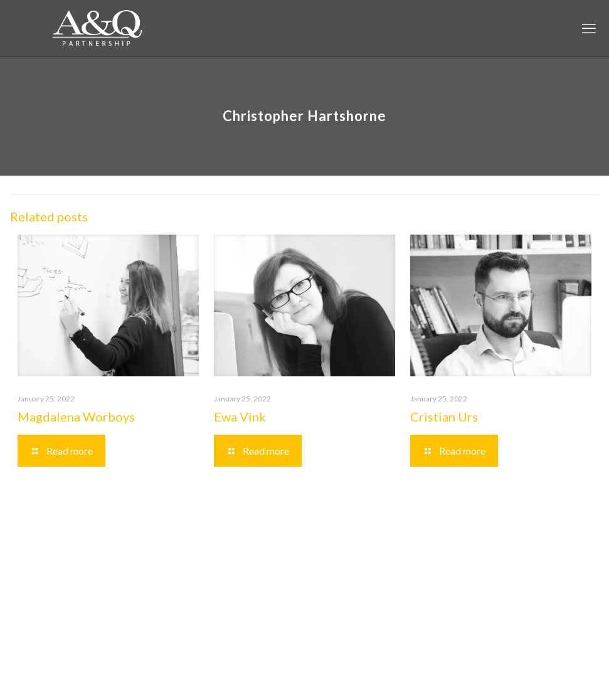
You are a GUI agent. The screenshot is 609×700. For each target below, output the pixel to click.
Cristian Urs (444, 416)
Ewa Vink (240, 416)
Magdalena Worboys (76, 416)
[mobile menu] (589, 28)
